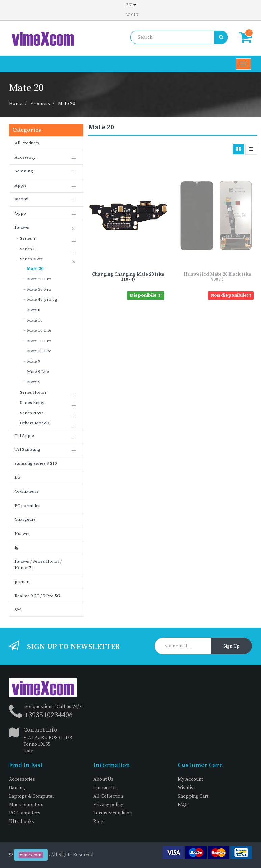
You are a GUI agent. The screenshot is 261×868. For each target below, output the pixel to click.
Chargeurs (25, 519)
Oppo (20, 213)
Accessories (22, 779)
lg (17, 547)
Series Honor (33, 392)
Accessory (25, 157)
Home (16, 104)
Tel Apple (24, 436)
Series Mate (32, 259)
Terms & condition (113, 813)
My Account (190, 779)
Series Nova (32, 413)
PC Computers (25, 813)
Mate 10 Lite (39, 330)
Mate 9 (34, 361)
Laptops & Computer (32, 796)
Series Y (28, 238)
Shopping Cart (193, 796)
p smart (22, 582)
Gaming (17, 788)
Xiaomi (21, 199)
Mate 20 (66, 104)
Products (40, 104)
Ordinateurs (26, 491)
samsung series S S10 (36, 463)
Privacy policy (108, 805)
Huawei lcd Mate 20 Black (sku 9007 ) (217, 277)
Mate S (34, 382)
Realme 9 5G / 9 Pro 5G (37, 596)
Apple (21, 185)
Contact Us (105, 788)
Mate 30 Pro (39, 289)
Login (132, 15)
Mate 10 (35, 320)
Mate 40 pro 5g (42, 299)
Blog (98, 822)
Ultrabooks (22, 822)
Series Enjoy (32, 403)
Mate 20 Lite (39, 351)
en (131, 5)
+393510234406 (49, 715)
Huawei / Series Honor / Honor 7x (38, 565)
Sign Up (231, 646)
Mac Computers (26, 805)
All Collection (108, 796)
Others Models (35, 423)
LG (17, 477)
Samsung (24, 171)
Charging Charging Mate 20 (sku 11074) (128, 277)
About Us (103, 779)
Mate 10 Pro (39, 341)
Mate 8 (34, 310)
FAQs (183, 805)
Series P (28, 249)
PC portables (27, 506)
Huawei (22, 227)
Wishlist (186, 788)
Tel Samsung (27, 449)
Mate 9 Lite (38, 372)
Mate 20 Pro (39, 279)
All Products (27, 143)
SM (18, 610)
